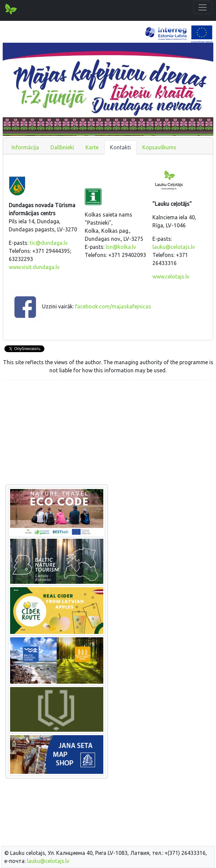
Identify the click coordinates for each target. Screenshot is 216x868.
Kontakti (120, 147)
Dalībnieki (62, 147)
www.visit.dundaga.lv (34, 267)
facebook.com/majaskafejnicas (113, 306)
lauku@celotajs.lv (174, 247)
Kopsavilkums (159, 147)
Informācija (25, 147)
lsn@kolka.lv (121, 247)
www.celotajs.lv (171, 276)
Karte (92, 147)
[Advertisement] (108, 432)
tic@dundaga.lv (49, 243)
